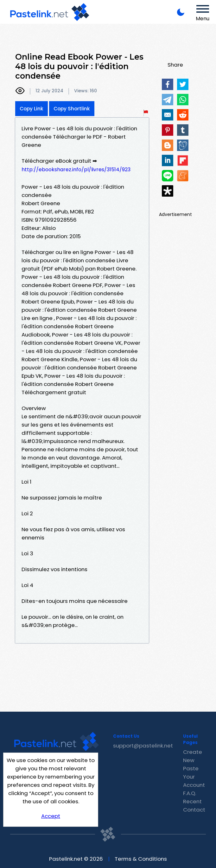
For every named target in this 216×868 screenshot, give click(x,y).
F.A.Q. (190, 793)
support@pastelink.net (143, 746)
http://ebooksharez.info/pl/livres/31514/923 (76, 170)
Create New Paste (193, 760)
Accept (51, 816)
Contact (194, 810)
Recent (192, 801)
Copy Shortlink (72, 109)
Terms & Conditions (141, 859)
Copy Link (32, 109)
